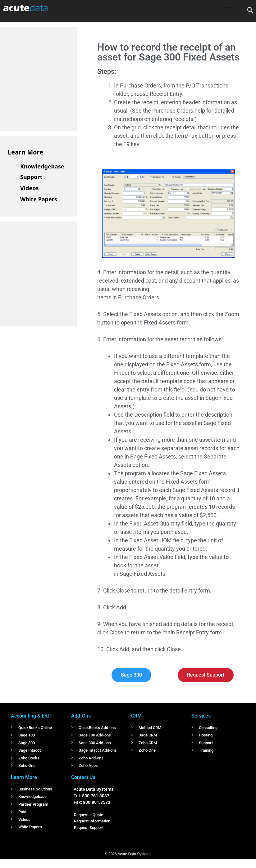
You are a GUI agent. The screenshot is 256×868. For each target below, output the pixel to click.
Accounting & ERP (31, 716)
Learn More (25, 152)
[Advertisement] (54, 78)
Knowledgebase (42, 166)
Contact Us (83, 777)
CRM (136, 716)
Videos (30, 188)
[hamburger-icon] (229, 8)
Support (31, 177)
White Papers (39, 199)
